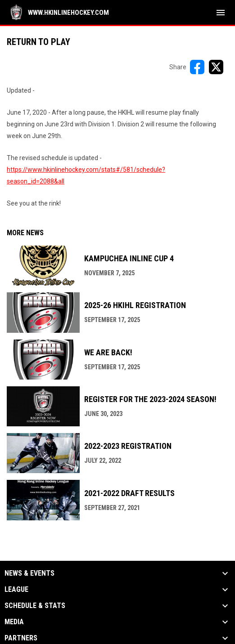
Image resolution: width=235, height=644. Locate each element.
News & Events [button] (29, 573)
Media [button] (14, 622)
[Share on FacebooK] (197, 67)
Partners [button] (21, 638)
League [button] (16, 590)
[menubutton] (221, 13)
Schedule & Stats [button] (35, 606)
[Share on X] (216, 67)
